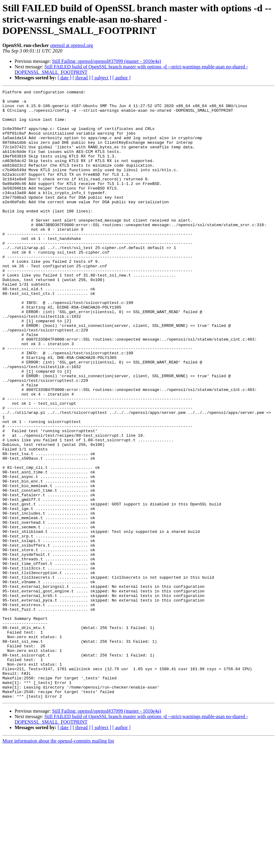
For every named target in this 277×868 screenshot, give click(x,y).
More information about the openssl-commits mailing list (58, 863)
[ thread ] (82, 78)
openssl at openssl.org (71, 45)
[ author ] (122, 78)
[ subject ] (101, 78)
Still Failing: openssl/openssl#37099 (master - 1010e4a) (107, 61)
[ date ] (64, 78)
